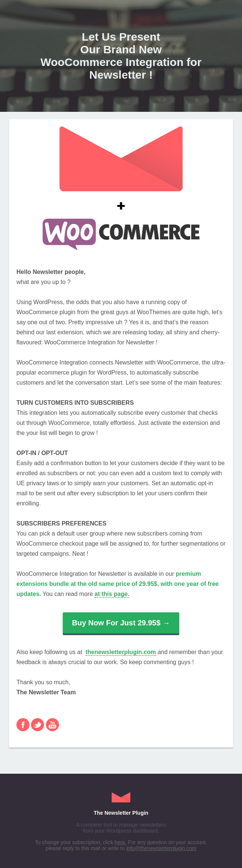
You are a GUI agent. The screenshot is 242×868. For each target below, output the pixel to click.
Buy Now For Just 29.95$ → (121, 623)
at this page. (112, 594)
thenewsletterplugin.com (121, 652)
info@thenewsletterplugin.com (161, 848)
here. (121, 842)
